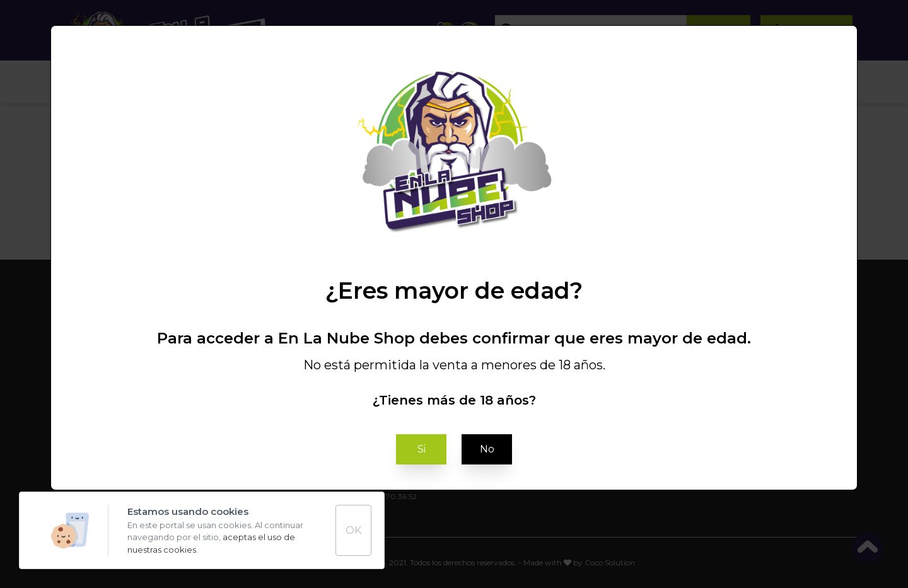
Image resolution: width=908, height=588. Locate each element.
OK (353, 530)
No (487, 449)
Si (422, 449)
